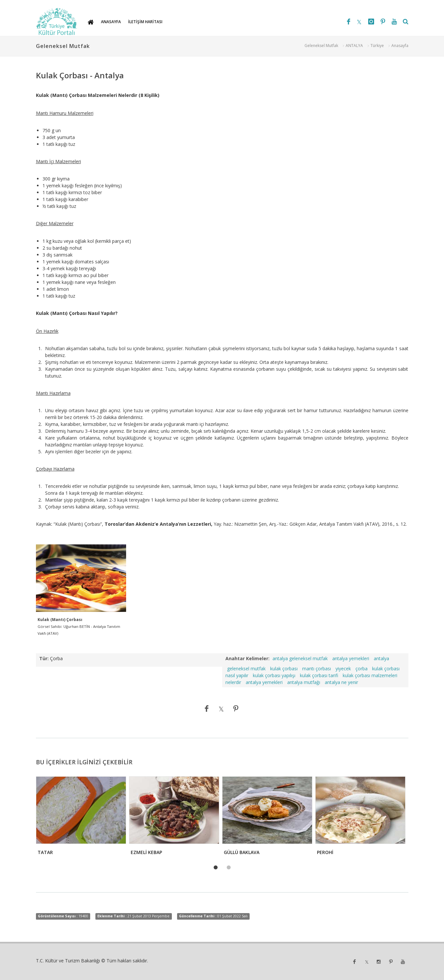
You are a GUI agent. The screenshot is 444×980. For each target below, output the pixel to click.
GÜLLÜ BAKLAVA (242, 852)
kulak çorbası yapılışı (274, 675)
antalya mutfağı (304, 682)
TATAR (45, 852)
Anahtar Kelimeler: (247, 658)
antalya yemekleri (351, 658)
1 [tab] (216, 868)
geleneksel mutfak (246, 669)
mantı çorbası (317, 669)
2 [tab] (229, 868)
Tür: (44, 658)
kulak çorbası (284, 669)
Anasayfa (400, 46)
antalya (381, 658)
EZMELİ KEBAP (146, 852)
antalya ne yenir (341, 682)
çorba (362, 669)
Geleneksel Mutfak (321, 46)
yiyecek (343, 669)
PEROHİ (325, 852)
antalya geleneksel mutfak (300, 658)
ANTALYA (354, 46)
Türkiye (377, 46)
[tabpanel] (81, 818)
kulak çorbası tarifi (319, 675)
